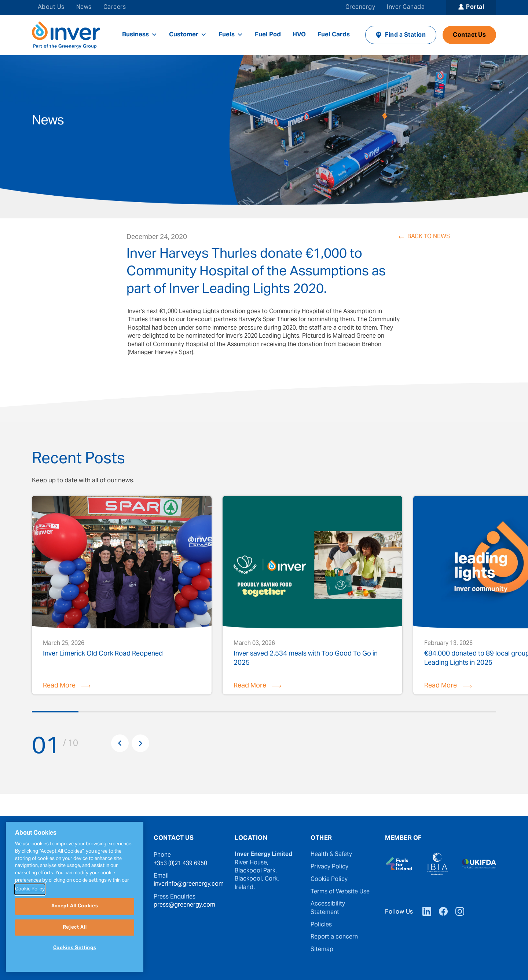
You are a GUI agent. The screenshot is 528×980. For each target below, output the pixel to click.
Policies (321, 925)
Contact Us (469, 35)
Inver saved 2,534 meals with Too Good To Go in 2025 (306, 658)
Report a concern (334, 937)
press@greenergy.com (184, 905)
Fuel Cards (334, 35)
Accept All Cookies (75, 906)
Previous (120, 743)
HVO (299, 35)
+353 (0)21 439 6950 (180, 864)
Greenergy (360, 7)
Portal (475, 7)
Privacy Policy (329, 867)
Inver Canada (406, 7)
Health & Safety (331, 854)
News (84, 7)
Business (140, 35)
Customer (188, 35)
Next (140, 743)
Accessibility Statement (328, 908)
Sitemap (322, 950)
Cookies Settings (75, 948)
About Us (51, 7)
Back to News (429, 237)
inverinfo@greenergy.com (189, 884)
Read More (59, 686)
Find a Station (405, 35)
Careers (115, 7)
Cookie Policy (329, 879)
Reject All (75, 928)
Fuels (231, 35)
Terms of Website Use (340, 892)
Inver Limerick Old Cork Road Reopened (103, 655)
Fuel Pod (268, 35)
